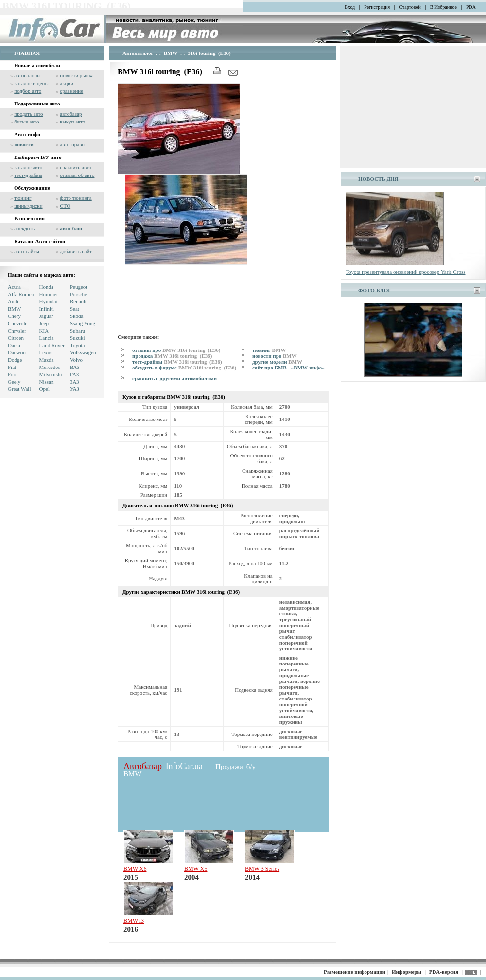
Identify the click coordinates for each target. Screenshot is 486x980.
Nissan (47, 382)
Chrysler (17, 331)
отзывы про (177, 350)
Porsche (78, 294)
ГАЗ (74, 374)
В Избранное (443, 7)
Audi (13, 301)
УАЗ (75, 389)
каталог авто (28, 167)
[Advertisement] (150, 298)
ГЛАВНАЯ (27, 53)
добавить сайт (76, 251)
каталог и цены (31, 83)
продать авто (28, 114)
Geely (14, 382)
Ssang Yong (83, 323)
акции (67, 83)
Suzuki (78, 338)
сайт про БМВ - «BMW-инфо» (288, 367)
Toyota (77, 345)
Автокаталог (138, 53)
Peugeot (78, 287)
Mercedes (50, 367)
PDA (471, 7)
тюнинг (23, 198)
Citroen (16, 338)
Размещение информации (355, 972)
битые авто (26, 122)
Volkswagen (83, 352)
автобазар (71, 114)
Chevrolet (18, 323)
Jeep (44, 323)
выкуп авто (72, 122)
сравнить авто (76, 167)
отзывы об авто (77, 175)
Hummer (49, 294)
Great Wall (19, 389)
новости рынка (77, 75)
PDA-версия (444, 972)
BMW (15, 309)
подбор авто (28, 91)
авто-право (72, 144)
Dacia (14, 345)
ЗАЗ (75, 382)
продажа (173, 356)
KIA (44, 331)
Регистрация (377, 7)
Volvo (76, 360)
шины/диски (28, 206)
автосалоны (27, 75)
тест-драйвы (28, 175)
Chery (14, 316)
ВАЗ (75, 367)
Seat (75, 309)
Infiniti (47, 309)
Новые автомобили (37, 65)
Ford (13, 374)
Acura (14, 287)
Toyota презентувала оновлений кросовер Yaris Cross (406, 272)
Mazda (47, 360)
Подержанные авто (37, 104)
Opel (44, 389)
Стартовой (410, 7)
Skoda (77, 316)
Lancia (47, 338)
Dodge (15, 360)
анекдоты (25, 228)
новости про (275, 356)
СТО (65, 206)
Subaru (78, 331)
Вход (350, 7)
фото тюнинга (76, 198)
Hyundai (49, 301)
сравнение (71, 91)
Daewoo (17, 352)
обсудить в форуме (185, 367)
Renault (78, 301)
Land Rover (52, 345)
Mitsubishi (51, 374)
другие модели (277, 362)
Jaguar (46, 316)
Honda (46, 287)
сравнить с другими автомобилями (174, 378)
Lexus (46, 352)
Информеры (407, 972)
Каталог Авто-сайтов (40, 241)
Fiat (12, 367)
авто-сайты (27, 251)
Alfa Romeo (21, 294)
